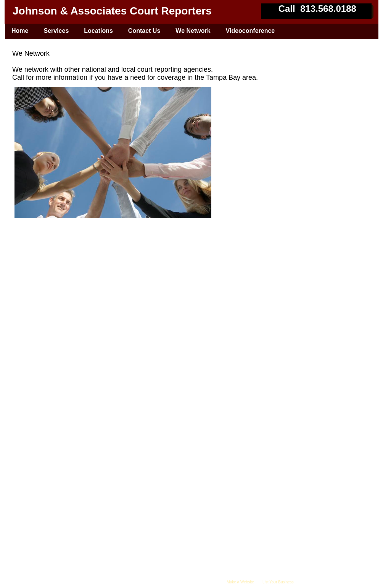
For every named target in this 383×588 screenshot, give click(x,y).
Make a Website (240, 582)
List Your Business (278, 582)
